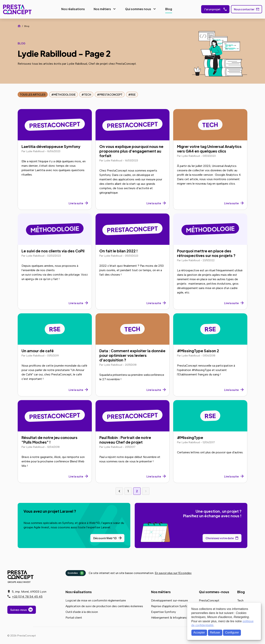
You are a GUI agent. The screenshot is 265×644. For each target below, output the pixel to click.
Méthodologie (65, 94)
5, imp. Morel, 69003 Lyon (29, 592)
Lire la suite (76, 203)
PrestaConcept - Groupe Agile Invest (21, 576)
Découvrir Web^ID (105, 538)
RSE (133, 94)
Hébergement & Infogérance (170, 617)
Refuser (215, 632)
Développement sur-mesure (169, 600)
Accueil (19, 25)
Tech (88, 94)
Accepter (199, 632)
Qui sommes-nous (214, 591)
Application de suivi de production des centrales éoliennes (104, 606)
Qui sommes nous (137, 9)
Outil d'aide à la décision (82, 611)
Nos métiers (101, 9)
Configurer (232, 632)
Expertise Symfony (164, 611)
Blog (168, 9)
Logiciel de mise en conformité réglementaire (96, 600)
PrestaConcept (17, 9)
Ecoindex (76, 573)
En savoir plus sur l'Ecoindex (173, 572)
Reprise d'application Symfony (171, 606)
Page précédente (119, 491)
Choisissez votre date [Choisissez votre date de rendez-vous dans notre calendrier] (220, 538)
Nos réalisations (72, 9)
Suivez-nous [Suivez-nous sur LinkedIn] (18, 610)
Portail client (74, 617)
